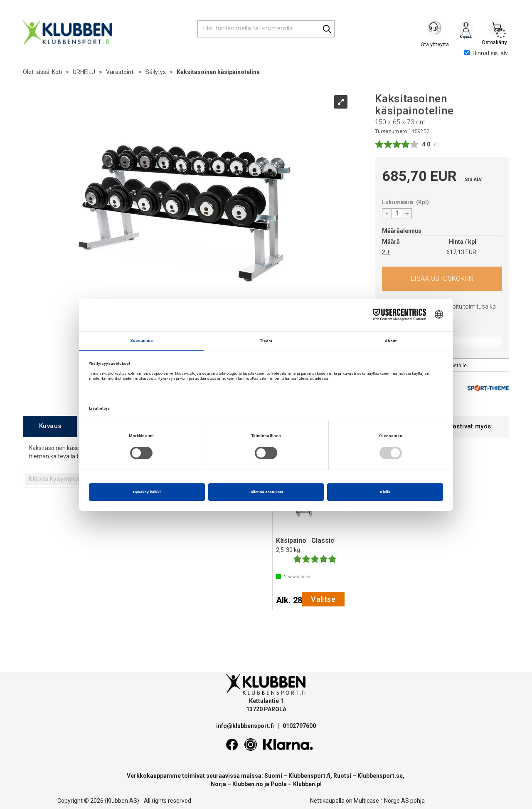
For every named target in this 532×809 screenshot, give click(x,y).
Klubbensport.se (380, 776)
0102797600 (299, 726)
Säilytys (156, 72)
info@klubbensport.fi (246, 726)
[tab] (50, 427)
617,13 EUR (461, 252)
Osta (442, 279)
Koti (57, 72)
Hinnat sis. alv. (486, 53)
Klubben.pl (307, 784)
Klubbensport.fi (309, 776)
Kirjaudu (466, 30)
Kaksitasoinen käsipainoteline (218, 72)
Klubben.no (248, 784)
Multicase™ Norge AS (381, 801)
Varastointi (120, 72)
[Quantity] (397, 213)
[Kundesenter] (435, 29)
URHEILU (84, 72)
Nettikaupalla (327, 801)
